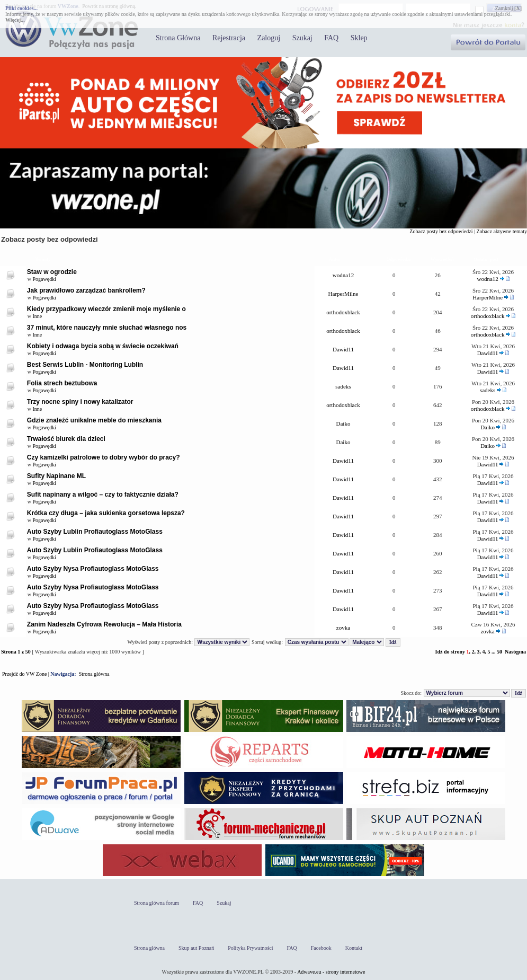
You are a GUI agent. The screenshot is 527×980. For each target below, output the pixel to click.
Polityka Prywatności (250, 948)
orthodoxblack (343, 312)
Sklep (359, 38)
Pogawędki (44, 279)
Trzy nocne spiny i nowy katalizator (80, 402)
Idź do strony (450, 652)
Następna (515, 652)
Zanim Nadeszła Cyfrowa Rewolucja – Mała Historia (104, 624)
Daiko (343, 423)
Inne (38, 316)
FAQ (331, 38)
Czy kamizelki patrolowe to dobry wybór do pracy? (104, 457)
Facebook (321, 948)
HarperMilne (343, 294)
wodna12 (343, 275)
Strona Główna (178, 38)
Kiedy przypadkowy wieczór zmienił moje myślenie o (106, 309)
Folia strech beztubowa (62, 383)
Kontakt (354, 948)
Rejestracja (229, 38)
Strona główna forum (157, 903)
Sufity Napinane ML (56, 476)
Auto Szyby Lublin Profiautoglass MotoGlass (95, 532)
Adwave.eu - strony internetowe (331, 972)
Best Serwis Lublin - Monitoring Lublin (85, 365)
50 (499, 652)
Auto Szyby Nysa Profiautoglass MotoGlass (93, 569)
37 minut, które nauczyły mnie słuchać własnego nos (107, 328)
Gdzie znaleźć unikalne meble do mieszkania (94, 420)
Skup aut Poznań (196, 948)
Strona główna (94, 674)
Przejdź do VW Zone (24, 674)
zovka (343, 628)
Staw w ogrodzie (52, 272)
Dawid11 (343, 349)
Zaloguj (269, 38)
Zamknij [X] (508, 8)
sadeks (343, 386)
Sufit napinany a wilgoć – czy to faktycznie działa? (103, 495)
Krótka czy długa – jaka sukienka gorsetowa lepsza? (106, 513)
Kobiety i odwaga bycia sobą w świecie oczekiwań (103, 346)
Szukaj (302, 38)
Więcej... (15, 20)
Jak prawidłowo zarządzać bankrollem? (86, 290)
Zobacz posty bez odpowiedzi (441, 231)
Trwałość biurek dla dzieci (66, 439)
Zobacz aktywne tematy (502, 231)
